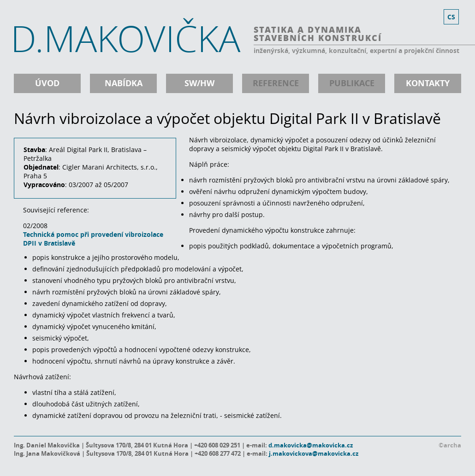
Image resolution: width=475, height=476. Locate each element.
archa (452, 445)
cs (451, 17)
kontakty (428, 83)
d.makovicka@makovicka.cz (311, 445)
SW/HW (199, 83)
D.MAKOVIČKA (125, 38)
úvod (47, 83)
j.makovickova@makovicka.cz (314, 453)
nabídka (124, 83)
